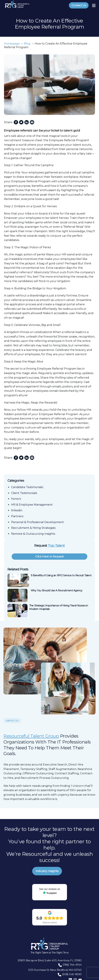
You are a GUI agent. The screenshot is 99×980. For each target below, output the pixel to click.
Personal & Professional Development (37, 522)
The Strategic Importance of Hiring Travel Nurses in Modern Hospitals (59, 607)
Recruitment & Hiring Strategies (33, 528)
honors (16, 499)
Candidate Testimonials (27, 487)
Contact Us (79, 5)
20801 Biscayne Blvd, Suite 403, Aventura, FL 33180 (50, 960)
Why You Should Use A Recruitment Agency (57, 590)
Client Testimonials (24, 493)
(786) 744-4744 (72, 965)
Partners (17, 516)
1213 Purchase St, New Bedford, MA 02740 (55, 970)
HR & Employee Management (32, 505)
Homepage (12, 44)
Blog (27, 44)
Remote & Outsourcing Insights (33, 534)
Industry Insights (47, 871)
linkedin (17, 510)
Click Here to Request (49, 556)
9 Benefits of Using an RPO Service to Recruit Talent (61, 575)
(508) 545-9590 (72, 974)
